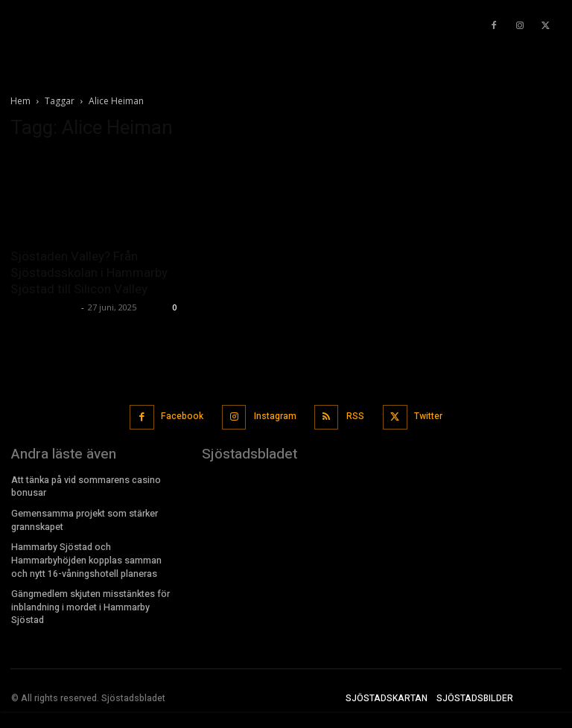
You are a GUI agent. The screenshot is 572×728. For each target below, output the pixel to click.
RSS (355, 415)
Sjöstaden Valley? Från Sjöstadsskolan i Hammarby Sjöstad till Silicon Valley (89, 272)
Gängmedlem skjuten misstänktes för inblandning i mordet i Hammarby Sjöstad (90, 601)
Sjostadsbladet (44, 307)
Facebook (183, 415)
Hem (20, 101)
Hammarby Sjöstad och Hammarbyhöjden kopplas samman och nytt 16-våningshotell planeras (95, 555)
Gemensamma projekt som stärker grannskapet (84, 517)
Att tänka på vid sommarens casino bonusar (86, 484)
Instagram (274, 415)
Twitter (427, 415)
